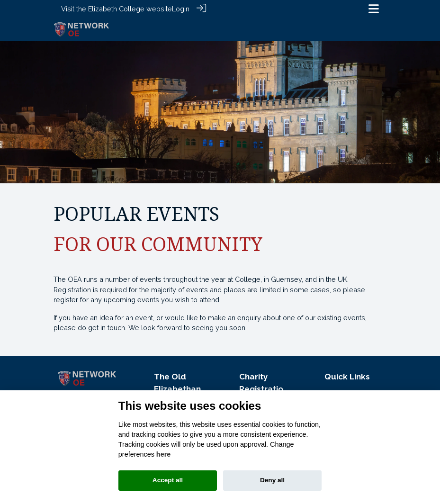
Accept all (168, 480)
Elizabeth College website (130, 9)
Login (181, 9)
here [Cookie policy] (163, 454)
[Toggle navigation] (374, 9)
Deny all (272, 480)
